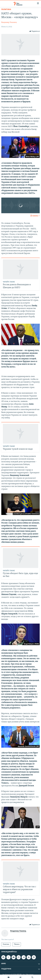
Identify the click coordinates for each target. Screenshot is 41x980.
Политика (6, 10)
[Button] (35, 31)
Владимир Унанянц (9, 22)
